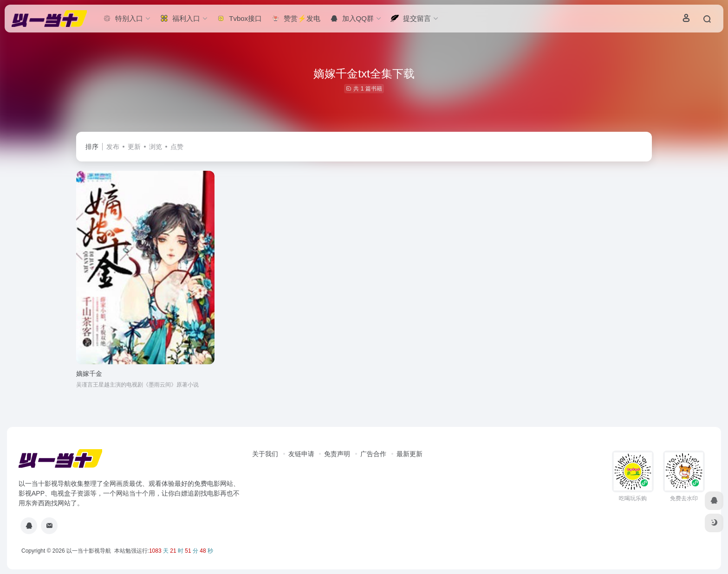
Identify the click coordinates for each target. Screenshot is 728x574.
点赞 (177, 147)
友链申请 (301, 454)
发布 (113, 147)
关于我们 (265, 454)
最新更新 (409, 454)
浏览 (156, 147)
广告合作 (373, 454)
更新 (134, 147)
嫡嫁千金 (89, 374)
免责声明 (337, 454)
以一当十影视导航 (89, 551)
